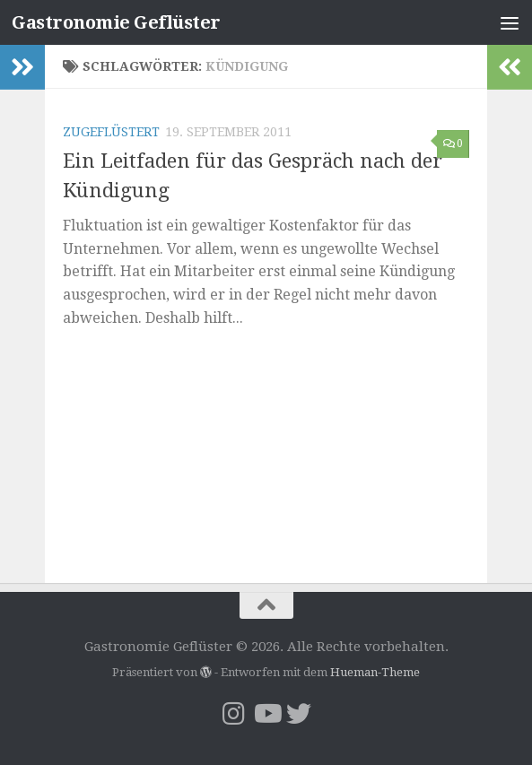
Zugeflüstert (111, 132)
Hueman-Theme (375, 672)
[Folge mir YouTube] (266, 714)
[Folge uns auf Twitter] (299, 714)
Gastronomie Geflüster (123, 22)
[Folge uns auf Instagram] (234, 714)
